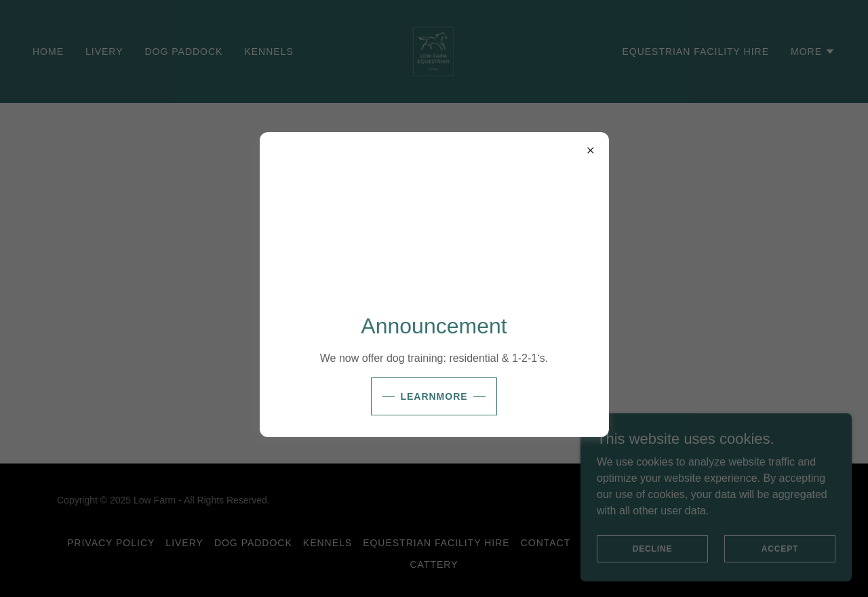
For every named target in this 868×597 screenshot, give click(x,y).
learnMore (434, 396)
